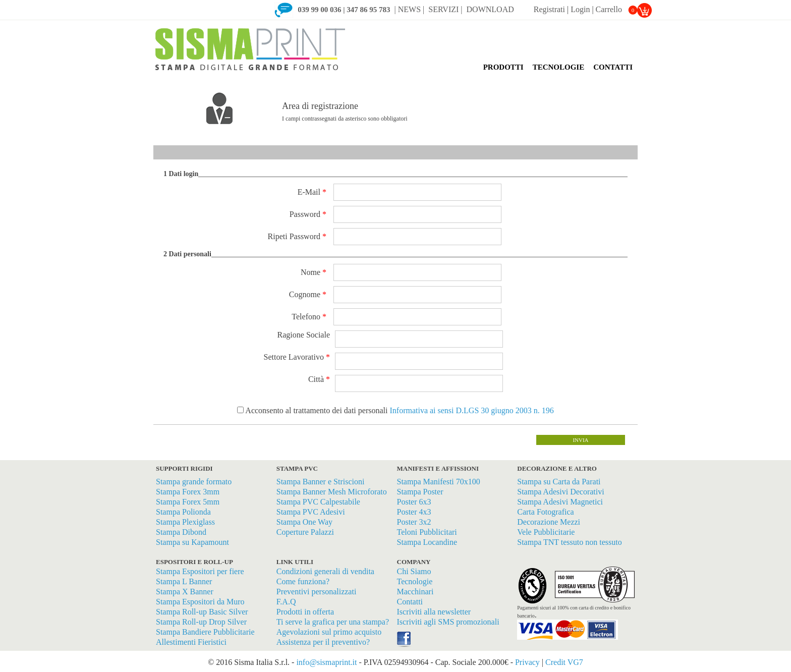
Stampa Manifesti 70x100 (439, 482)
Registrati (549, 9)
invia (580, 440)
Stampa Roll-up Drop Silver (201, 622)
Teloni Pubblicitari (427, 532)
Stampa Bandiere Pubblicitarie (205, 632)
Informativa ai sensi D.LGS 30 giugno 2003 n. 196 (470, 410)
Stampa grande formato (194, 482)
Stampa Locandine (427, 542)
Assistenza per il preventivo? (323, 642)
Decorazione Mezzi (549, 522)
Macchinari (415, 592)
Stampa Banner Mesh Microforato (332, 492)
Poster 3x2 (414, 522)
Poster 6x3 (414, 502)
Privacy (527, 662)
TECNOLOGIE (559, 67)
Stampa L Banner (184, 581)
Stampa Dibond (181, 532)
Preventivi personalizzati (317, 592)
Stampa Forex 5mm (188, 502)
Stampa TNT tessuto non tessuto (569, 542)
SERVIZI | (445, 9)
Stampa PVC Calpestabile (318, 502)
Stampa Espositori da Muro (200, 602)
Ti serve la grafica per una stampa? (333, 622)
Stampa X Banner (185, 592)
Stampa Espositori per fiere (200, 571)
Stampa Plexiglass (185, 522)
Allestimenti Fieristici (191, 642)
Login (580, 9)
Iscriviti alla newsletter (434, 612)
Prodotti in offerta (305, 612)
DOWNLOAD (491, 9)
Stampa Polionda (183, 512)
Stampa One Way (304, 522)
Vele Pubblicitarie (546, 532)
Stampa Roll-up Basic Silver (202, 612)
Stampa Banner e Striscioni (321, 482)
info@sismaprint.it (326, 662)
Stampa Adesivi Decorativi (560, 492)
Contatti (410, 602)
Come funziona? (303, 581)
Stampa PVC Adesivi (311, 512)
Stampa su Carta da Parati (559, 482)
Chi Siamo (414, 571)
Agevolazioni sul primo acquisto (329, 632)
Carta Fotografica (545, 512)
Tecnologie (415, 581)
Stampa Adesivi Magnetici (560, 502)
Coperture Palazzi (305, 532)
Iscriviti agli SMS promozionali (448, 622)
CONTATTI (613, 67)
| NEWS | (410, 9)
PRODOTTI (503, 67)
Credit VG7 (564, 662)
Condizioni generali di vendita (325, 571)
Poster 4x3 (414, 512)
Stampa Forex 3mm (188, 492)
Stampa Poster (420, 492)
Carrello (617, 9)
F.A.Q (286, 602)
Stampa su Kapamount (192, 542)
